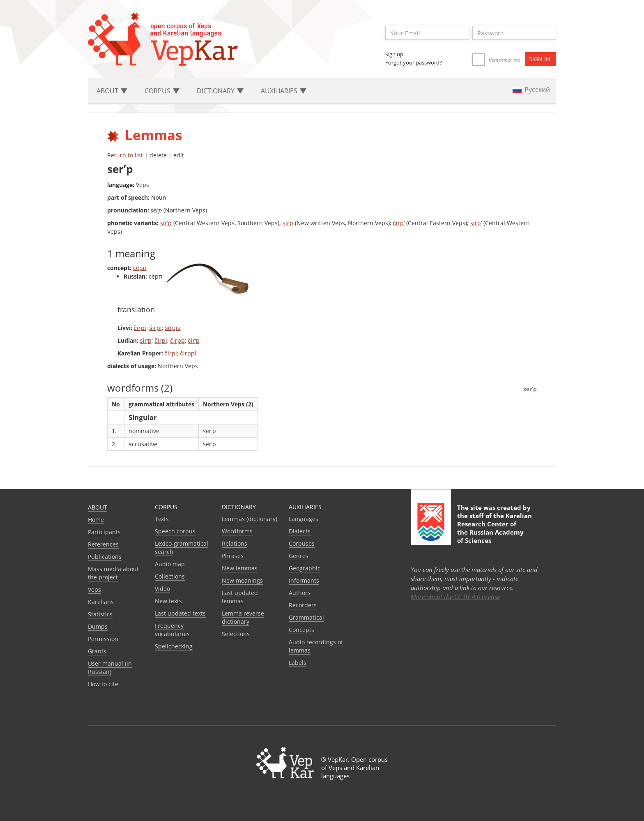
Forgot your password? (414, 62)
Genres (299, 556)
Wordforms (237, 531)
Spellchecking (174, 646)
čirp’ (399, 223)
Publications (105, 557)
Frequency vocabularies (172, 630)
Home (96, 520)
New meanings (242, 580)
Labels (298, 663)
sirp (288, 223)
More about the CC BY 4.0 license (455, 597)
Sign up (394, 54)
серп (140, 268)
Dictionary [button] (220, 91)
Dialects (300, 531)
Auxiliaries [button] (284, 91)
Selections (236, 634)
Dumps (98, 626)
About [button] (112, 91)
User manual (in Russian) (110, 668)
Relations (235, 543)
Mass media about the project (113, 573)
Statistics (100, 614)
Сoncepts (301, 630)
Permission (103, 639)
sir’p (166, 223)
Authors (300, 593)
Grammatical (306, 617)
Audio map (170, 564)
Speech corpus (175, 531)
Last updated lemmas (240, 597)
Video (162, 589)
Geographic (305, 568)
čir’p (194, 340)
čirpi (140, 328)
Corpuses (302, 543)
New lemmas (240, 568)
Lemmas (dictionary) (250, 519)
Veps (94, 589)
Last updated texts (180, 613)
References (103, 544)
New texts (168, 601)
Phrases (233, 556)
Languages (304, 519)
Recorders (303, 605)
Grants (97, 651)
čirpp (178, 340)
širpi (156, 328)
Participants (104, 532)
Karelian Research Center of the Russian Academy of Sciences (494, 528)
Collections (170, 576)
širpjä (173, 328)
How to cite (103, 684)
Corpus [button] (162, 91)
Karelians (101, 602)
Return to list (125, 155)
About (98, 507)
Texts (162, 519)
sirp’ (476, 223)
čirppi (188, 353)
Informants (304, 580)
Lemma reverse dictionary (243, 617)
